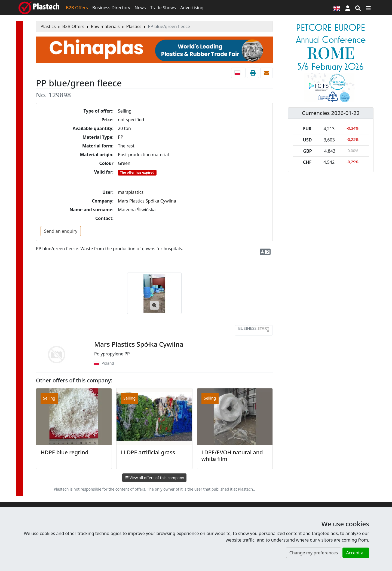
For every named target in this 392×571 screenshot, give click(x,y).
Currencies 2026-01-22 (331, 113)
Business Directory (111, 8)
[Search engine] (358, 8)
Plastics (48, 26)
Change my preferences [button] (314, 553)
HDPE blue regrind (65, 452)
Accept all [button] (356, 553)
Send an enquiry (61, 231)
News (140, 8)
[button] (348, 8)
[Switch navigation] (368, 8)
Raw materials (105, 26)
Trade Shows (163, 8)
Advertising (192, 8)
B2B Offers (77, 8)
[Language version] (337, 8)
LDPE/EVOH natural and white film (232, 456)
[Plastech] (39, 8)
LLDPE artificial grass (148, 452)
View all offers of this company (154, 478)
